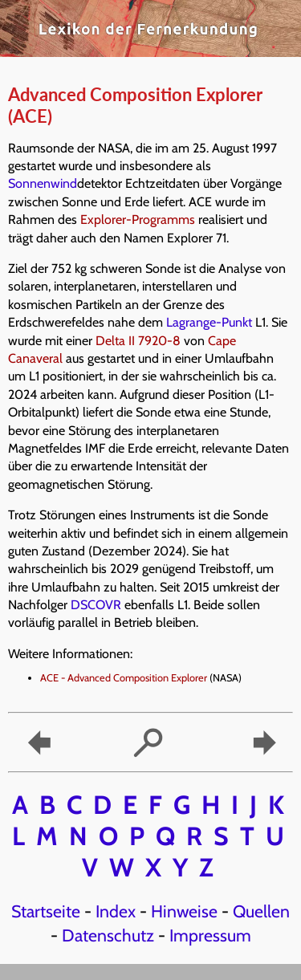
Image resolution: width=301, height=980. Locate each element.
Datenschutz (108, 935)
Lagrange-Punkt (209, 322)
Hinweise (184, 911)
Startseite (46, 911)
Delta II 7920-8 (138, 341)
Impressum (210, 935)
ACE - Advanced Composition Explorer (124, 678)
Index (116, 911)
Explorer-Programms (138, 220)
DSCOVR (96, 605)
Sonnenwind (43, 183)
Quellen (261, 911)
